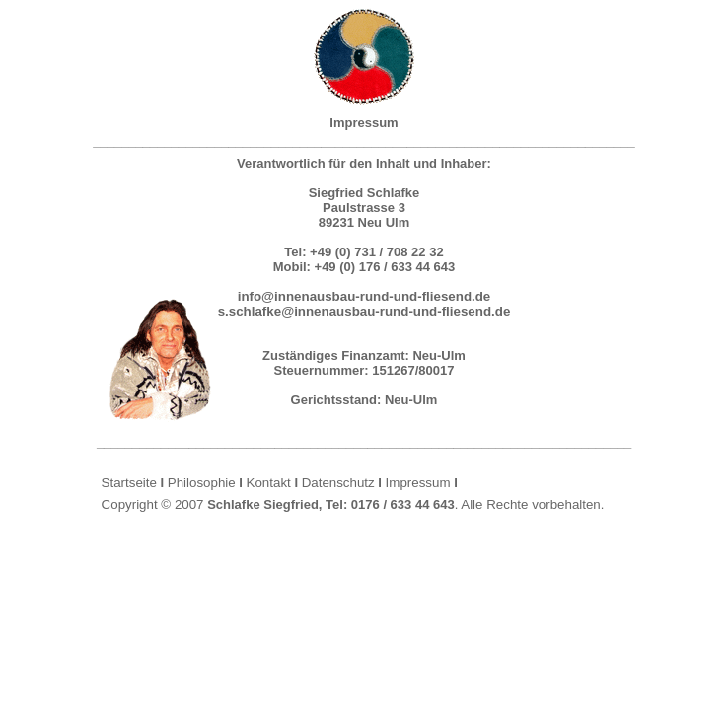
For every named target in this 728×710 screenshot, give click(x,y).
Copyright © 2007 (153, 504)
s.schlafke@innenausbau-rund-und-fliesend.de (364, 311)
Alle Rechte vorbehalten (531, 504)
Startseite (129, 483)
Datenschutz (338, 483)
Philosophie (202, 483)
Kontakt (269, 483)
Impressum (418, 483)
